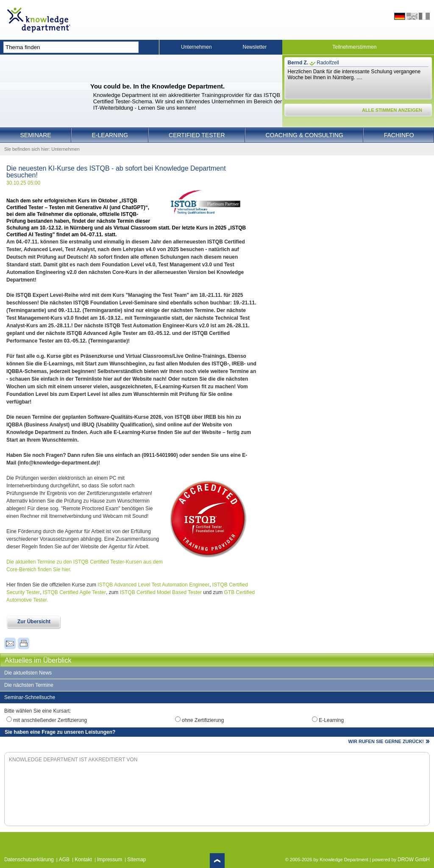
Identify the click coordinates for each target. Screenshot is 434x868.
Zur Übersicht (34, 622)
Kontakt (83, 860)
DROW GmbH (414, 860)
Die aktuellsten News (28, 673)
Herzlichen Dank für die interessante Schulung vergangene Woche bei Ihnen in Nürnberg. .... (354, 75)
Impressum (110, 860)
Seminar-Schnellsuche (30, 697)
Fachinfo (399, 135)
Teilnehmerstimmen (354, 47)
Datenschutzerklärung (29, 860)
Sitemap (136, 860)
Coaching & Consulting (305, 135)
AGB (64, 860)
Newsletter (255, 47)
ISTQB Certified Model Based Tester (161, 592)
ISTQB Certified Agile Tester (74, 592)
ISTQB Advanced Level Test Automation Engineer (153, 585)
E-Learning (110, 135)
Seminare (35, 135)
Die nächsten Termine (29, 685)
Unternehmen (196, 47)
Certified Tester (197, 135)
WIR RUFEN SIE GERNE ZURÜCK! (386, 741)
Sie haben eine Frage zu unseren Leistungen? (60, 732)
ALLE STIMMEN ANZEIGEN (392, 110)
